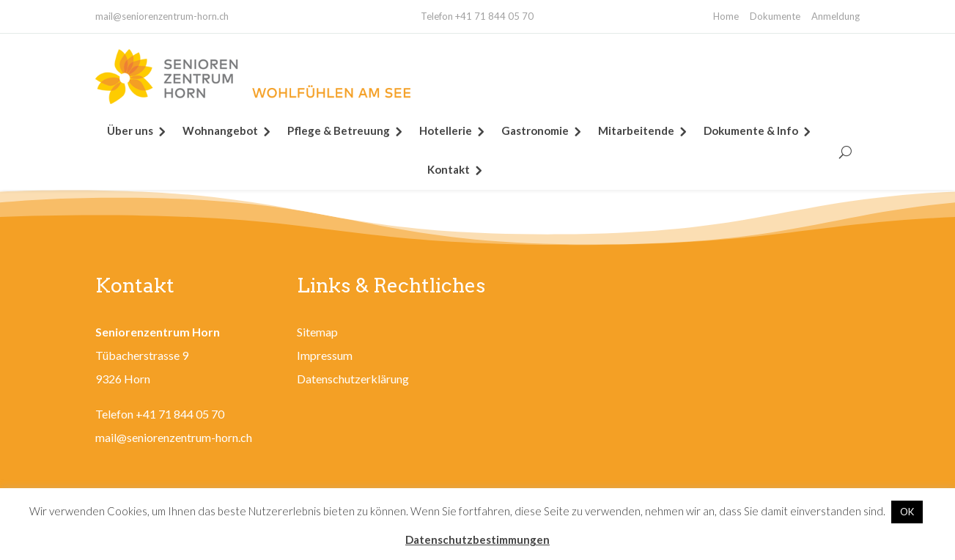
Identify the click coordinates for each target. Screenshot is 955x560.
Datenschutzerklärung (353, 379)
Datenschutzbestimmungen (477, 539)
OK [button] (907, 512)
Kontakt (449, 169)
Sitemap (317, 332)
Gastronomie (535, 130)
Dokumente (775, 16)
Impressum (325, 355)
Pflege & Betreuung (339, 130)
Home (726, 16)
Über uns (130, 130)
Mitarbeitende (636, 130)
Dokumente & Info (751, 130)
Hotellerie (446, 130)
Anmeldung (836, 16)
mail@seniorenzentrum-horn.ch (162, 16)
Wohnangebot (220, 130)
